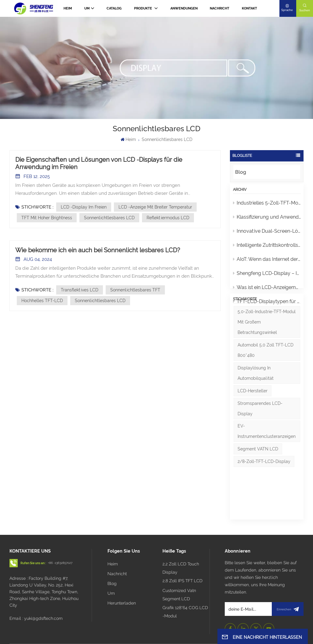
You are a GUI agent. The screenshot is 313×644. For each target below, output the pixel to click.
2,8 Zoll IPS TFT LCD (182, 559)
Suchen (305, 10)
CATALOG (114, 8)
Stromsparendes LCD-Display (260, 435)
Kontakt (249, 8)
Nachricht (220, 8)
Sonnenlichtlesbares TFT (135, 290)
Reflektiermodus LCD (168, 218)
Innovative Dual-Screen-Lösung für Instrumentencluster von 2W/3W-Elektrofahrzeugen (267, 235)
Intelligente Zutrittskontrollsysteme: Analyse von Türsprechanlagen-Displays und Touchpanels (267, 249)
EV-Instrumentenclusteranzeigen (267, 458)
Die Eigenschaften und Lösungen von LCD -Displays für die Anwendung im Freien (99, 163)
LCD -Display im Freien (84, 207)
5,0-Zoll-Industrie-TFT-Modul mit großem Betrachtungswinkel (267, 349)
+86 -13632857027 (60, 541)
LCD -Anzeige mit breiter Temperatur (155, 207)
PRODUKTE (144, 8)
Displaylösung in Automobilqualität (256, 400)
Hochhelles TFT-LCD (42, 301)
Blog (241, 172)
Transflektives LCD (80, 290)
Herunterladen (122, 581)
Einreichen (288, 587)
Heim (68, 8)
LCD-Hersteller (253, 418)
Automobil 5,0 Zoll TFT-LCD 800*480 (266, 377)
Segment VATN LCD (258, 476)
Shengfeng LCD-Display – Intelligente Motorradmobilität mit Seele (267, 277)
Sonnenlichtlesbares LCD (109, 218)
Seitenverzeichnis (176, 630)
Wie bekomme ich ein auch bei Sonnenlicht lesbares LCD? (98, 250)
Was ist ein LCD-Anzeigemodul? (267, 291)
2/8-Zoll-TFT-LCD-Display (264, 489)
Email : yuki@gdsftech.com (36, 596)
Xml (202, 630)
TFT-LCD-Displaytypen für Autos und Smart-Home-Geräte (267, 305)
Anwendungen (184, 8)
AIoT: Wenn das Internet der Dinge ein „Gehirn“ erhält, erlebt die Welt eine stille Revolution (267, 263)
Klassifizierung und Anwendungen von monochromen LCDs (267, 221)
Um (87, 8)
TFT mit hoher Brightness (47, 218)
